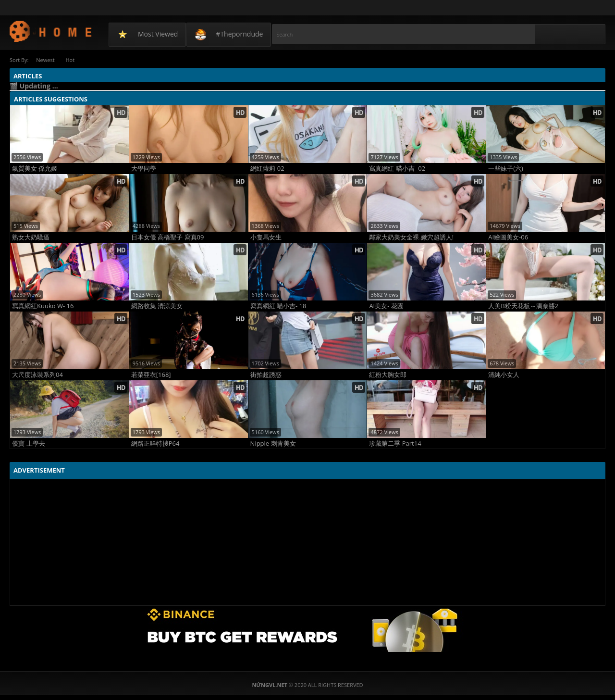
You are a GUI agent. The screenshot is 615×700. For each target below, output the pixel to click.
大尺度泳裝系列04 (37, 375)
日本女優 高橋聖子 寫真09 (168, 237)
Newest (46, 60)
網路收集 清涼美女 (157, 306)
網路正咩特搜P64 (155, 444)
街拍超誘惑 (266, 375)
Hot (72, 60)
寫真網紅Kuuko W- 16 (43, 306)
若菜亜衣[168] (151, 375)
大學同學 (144, 169)
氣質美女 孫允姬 (35, 169)
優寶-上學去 (29, 444)
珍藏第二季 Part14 (395, 444)
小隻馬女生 (266, 237)
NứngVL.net (51, 31)
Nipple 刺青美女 (273, 444)
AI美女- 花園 (386, 306)
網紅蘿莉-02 (267, 169)
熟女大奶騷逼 (31, 237)
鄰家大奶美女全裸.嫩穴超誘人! (411, 237)
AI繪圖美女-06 (508, 237)
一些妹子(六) (506, 169)
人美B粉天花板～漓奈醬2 (523, 306)
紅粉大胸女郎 (388, 375)
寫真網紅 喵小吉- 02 (397, 169)
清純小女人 (504, 375)
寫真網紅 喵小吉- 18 (278, 306)
